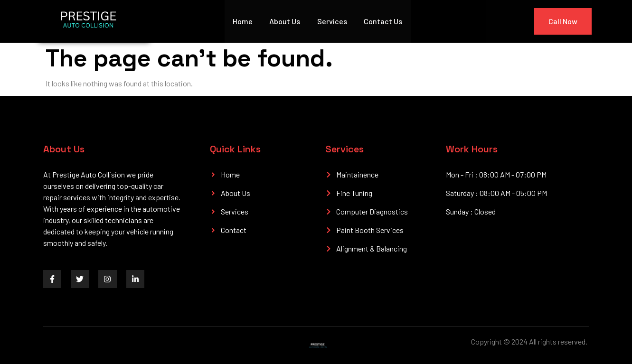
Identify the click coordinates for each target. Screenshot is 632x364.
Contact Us (384, 21)
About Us (285, 21)
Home (243, 21)
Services (333, 21)
